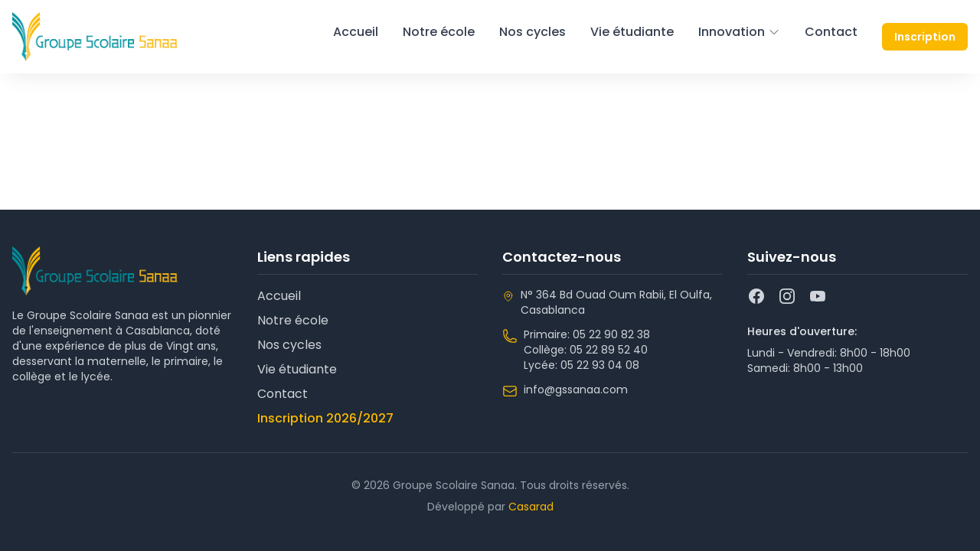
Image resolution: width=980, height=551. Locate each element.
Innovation (739, 32)
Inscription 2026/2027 (325, 418)
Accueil (356, 32)
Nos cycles (532, 32)
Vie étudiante (632, 32)
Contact (831, 32)
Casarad (531, 507)
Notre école (439, 32)
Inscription (925, 37)
